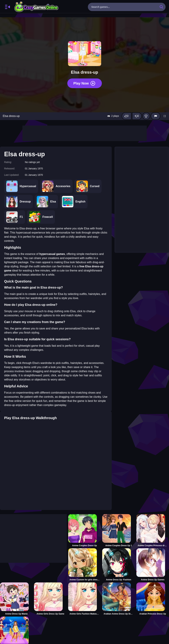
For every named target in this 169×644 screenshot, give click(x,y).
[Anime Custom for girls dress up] (84, 565)
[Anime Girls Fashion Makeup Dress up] (84, 599)
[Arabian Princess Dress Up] (153, 599)
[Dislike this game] (137, 116)
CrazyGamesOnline (36, 7)
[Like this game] (127, 116)
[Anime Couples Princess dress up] (153, 531)
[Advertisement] (85, 133)
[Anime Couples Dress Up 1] (119, 531)
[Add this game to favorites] (146, 116)
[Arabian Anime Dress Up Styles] (119, 599)
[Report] (156, 116)
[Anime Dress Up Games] (153, 565)
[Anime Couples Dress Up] (84, 531)
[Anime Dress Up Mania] (16, 599)
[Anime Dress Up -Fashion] (119, 565)
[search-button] (161, 7)
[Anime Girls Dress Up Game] (50, 599)
